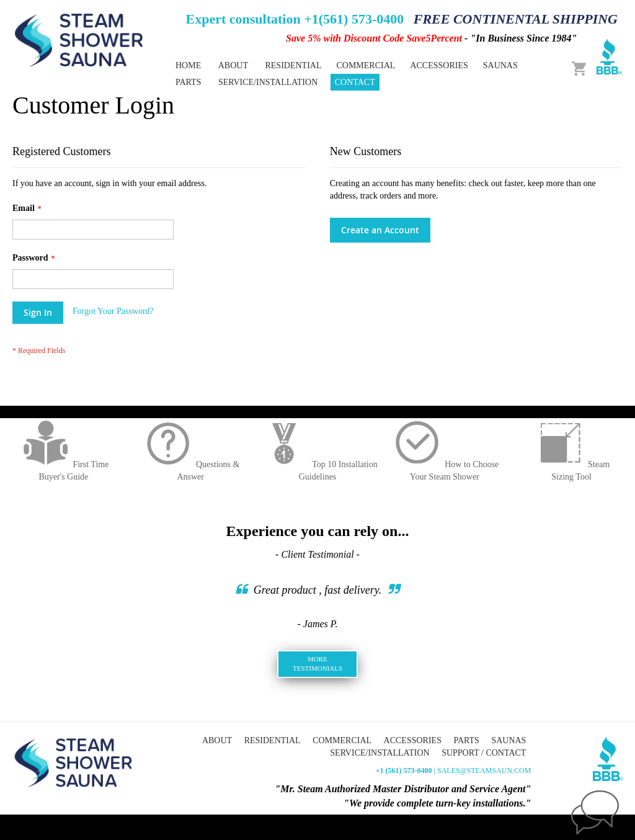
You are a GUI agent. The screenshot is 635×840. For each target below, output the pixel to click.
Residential (273, 740)
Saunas (508, 740)
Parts (466, 740)
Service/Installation (268, 82)
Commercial (342, 740)
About (233, 65)
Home (188, 65)
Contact (355, 82)
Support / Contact (484, 753)
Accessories (413, 740)
